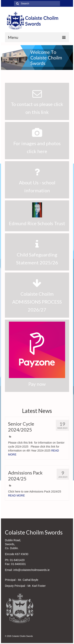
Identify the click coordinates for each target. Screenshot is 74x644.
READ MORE (16, 495)
